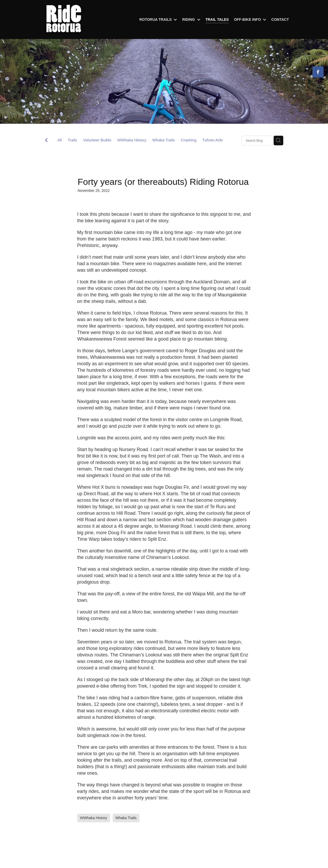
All (60, 140)
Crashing (189, 140)
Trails (72, 140)
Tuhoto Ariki (213, 140)
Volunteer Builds (97, 140)
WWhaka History (132, 140)
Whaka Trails (163, 140)
